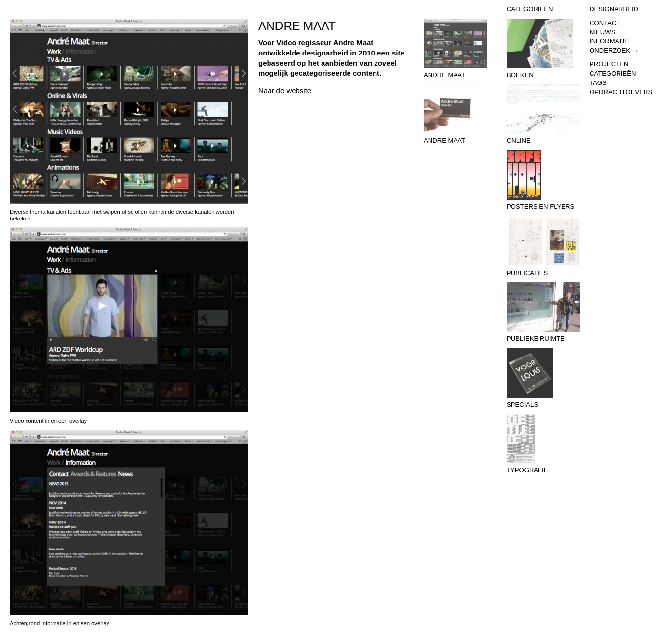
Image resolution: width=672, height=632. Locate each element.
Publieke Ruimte (543, 312)
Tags (598, 83)
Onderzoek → (614, 50)
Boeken (543, 49)
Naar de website (285, 91)
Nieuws (602, 32)
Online (543, 114)
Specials (543, 378)
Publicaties (543, 247)
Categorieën (613, 73)
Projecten (609, 64)
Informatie (609, 41)
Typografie (543, 444)
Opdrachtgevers (621, 92)
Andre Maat (460, 49)
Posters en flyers (543, 180)
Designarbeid (614, 9)
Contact (605, 23)
